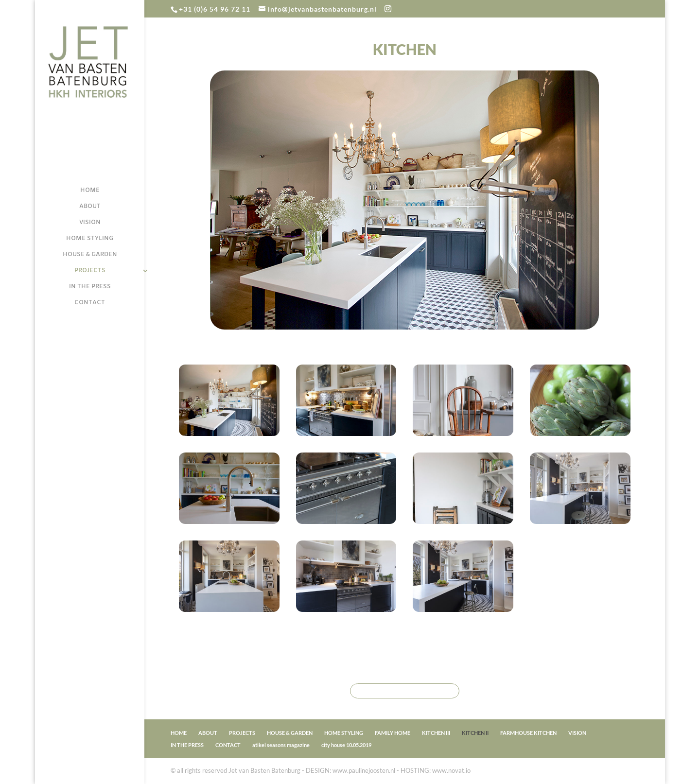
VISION (90, 223)
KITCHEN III (436, 733)
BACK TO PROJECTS (405, 691)
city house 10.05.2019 (346, 745)
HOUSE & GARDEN (90, 255)
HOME (90, 191)
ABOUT (90, 207)
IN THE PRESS (90, 287)
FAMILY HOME (393, 733)
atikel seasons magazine (281, 745)
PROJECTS (90, 271)
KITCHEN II (475, 733)
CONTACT (90, 303)
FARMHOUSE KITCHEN (528, 733)
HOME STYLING (90, 239)
